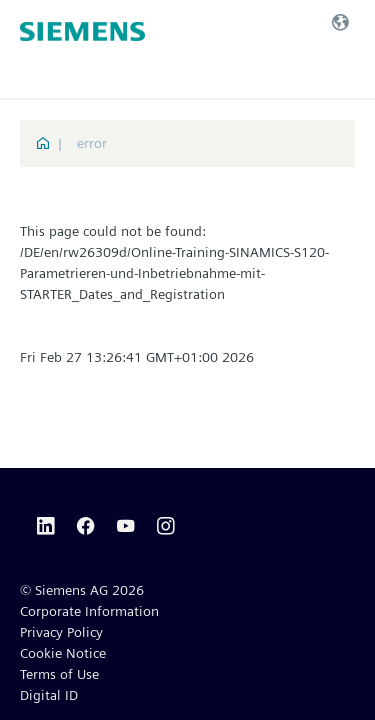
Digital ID (49, 695)
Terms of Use (59, 674)
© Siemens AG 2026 (82, 590)
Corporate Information (89, 611)
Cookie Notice (63, 653)
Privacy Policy (61, 632)
